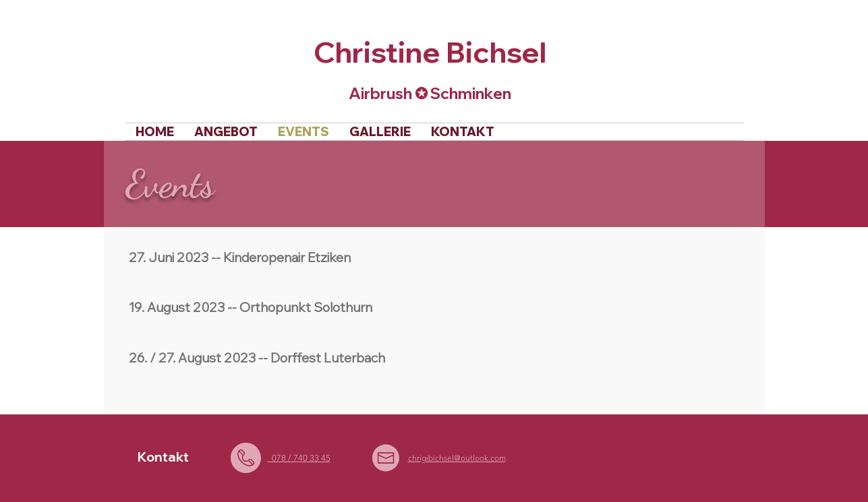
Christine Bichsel (430, 52)
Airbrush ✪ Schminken (430, 93)
